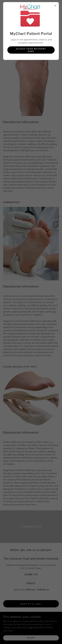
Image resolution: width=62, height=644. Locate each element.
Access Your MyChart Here (31, 50)
